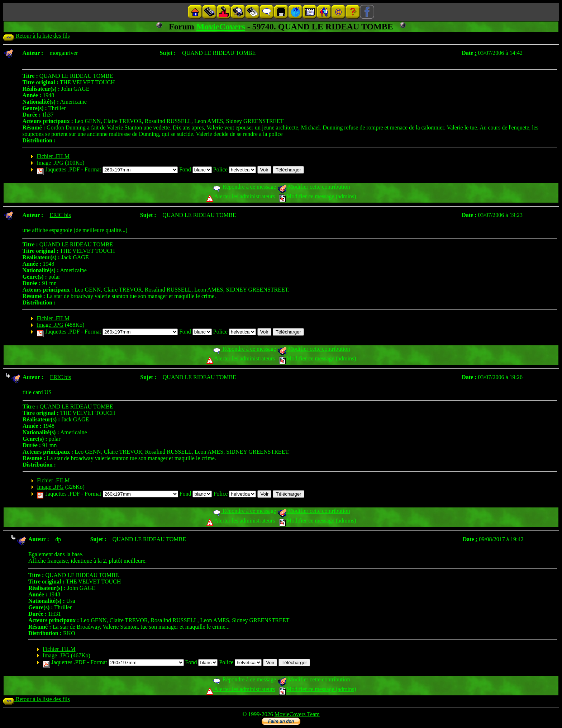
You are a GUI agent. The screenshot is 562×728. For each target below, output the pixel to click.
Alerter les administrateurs (241, 196)
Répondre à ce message (244, 187)
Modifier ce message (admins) (318, 196)
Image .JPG (50, 163)
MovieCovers (221, 27)
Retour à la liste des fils (36, 36)
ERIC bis (60, 215)
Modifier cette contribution (314, 187)
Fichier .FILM (53, 156)
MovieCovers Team (297, 714)
